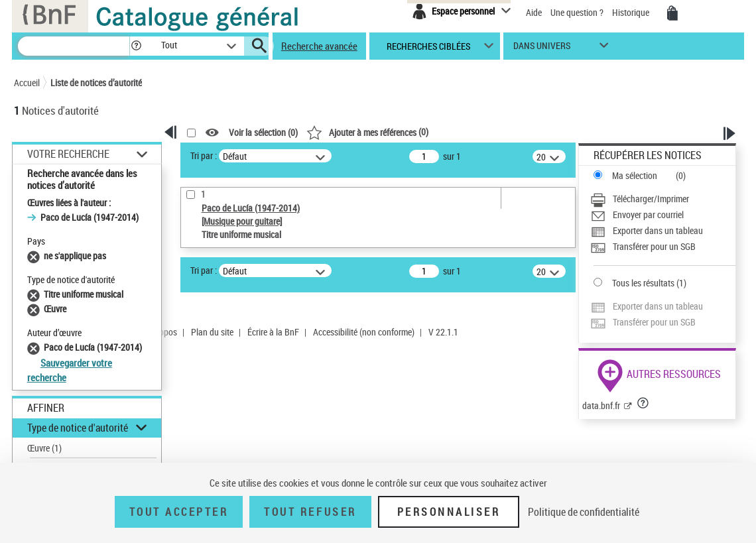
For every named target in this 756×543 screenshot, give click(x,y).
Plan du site (212, 332)
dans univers (542, 49)
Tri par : (204, 155)
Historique (632, 12)
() (367, 132)
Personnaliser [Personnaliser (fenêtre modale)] (449, 512)
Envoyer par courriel (648, 214)
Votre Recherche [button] (68, 154)
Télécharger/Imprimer (651, 199)
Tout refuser (310, 512)
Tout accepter (179, 512)
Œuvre (44, 448)
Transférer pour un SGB (654, 246)
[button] (136, 46)
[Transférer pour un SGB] (663, 247)
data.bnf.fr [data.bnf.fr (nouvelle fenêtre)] (601, 405)
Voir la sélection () (263, 133)
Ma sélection (635, 175)
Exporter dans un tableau (658, 230)
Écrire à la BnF (273, 332)
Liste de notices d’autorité (96, 83)
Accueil (27, 83)
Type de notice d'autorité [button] (78, 428)
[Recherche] (74, 46)
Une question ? (577, 12)
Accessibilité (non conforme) (364, 332)
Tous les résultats (643, 283)
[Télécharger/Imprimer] (663, 199)
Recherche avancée (319, 46)
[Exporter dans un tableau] (663, 231)
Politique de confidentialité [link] (584, 512)
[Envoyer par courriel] (663, 215)
